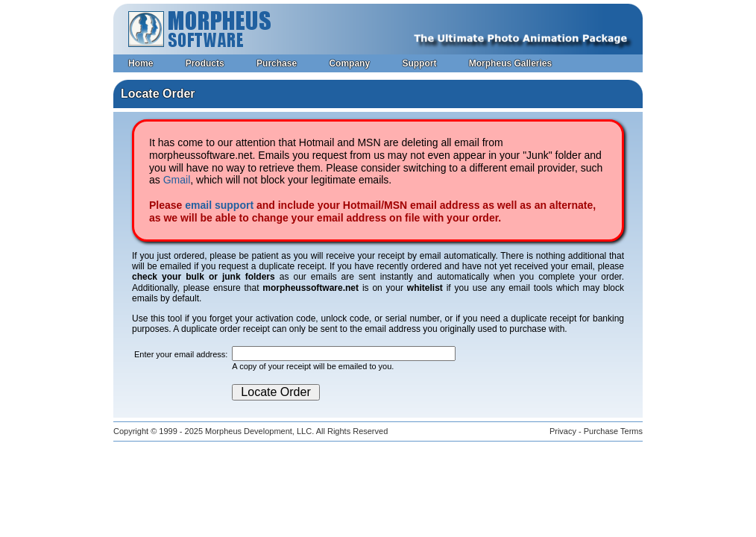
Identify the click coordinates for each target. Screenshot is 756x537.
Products (205, 63)
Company (349, 63)
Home (141, 63)
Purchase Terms (613, 431)
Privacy (563, 431)
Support (419, 63)
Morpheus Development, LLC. (259, 431)
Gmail (177, 180)
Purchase (277, 63)
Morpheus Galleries (510, 63)
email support (219, 205)
